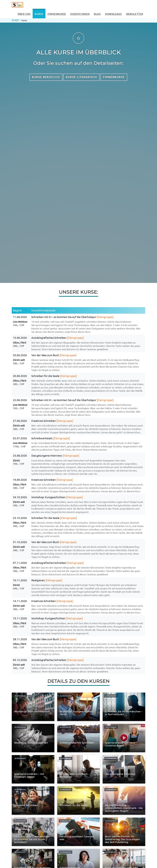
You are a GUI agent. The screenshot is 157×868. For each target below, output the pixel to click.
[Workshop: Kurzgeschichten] (33, 738)
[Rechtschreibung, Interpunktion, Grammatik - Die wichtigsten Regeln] (124, 801)
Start (15, 20)
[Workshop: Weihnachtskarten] (33, 707)
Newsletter (135, 14)
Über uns (24, 14)
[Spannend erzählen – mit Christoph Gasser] (33, 769)
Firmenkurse (57, 14)
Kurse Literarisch (81, 77)
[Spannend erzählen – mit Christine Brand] (124, 738)
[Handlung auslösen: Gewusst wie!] (78, 832)
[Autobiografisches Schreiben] (78, 738)
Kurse (39, 14)
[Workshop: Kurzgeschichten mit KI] (78, 707)
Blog (97, 14)
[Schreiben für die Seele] (78, 801)
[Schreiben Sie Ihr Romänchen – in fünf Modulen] (124, 707)
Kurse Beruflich (46, 77)
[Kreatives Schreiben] (33, 801)
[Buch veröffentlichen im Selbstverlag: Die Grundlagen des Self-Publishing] (124, 832)
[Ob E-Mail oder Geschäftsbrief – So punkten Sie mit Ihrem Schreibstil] (33, 832)
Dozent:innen (80, 14)
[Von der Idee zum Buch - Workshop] (78, 769)
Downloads (113, 14)
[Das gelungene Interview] (124, 769)
